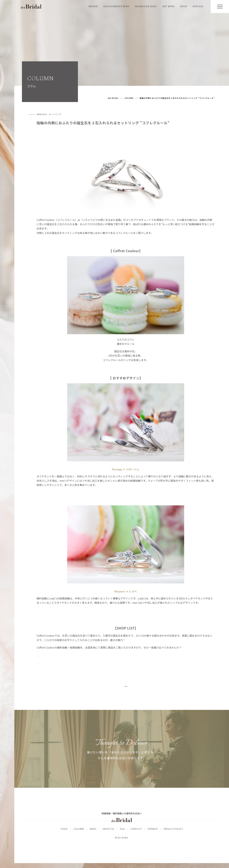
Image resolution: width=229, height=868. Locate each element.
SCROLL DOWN (8, 848)
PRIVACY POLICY (173, 834)
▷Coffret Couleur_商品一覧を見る (56, 655)
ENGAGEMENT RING (117, 6)
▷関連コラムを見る (48, 670)
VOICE (64, 834)
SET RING (169, 6)
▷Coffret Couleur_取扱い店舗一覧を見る (60, 662)
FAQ (122, 834)
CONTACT (136, 834)
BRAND (93, 6)
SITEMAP (153, 834)
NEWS (93, 834)
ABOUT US (108, 834)
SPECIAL (198, 6)
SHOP (184, 6)
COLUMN (79, 834)
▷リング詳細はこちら (126, 492)
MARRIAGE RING (146, 6)
